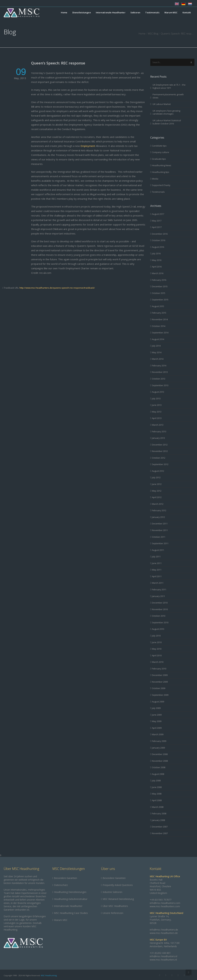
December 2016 (160, 234)
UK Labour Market (162, 104)
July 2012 (156, 477)
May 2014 (157, 352)
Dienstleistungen (82, 13)
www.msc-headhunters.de (164, 933)
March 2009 (158, 734)
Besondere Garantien (66, 878)
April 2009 (157, 728)
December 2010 (160, 603)
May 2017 (157, 221)
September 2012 (160, 464)
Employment (88, 146)
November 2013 (160, 372)
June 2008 (157, 787)
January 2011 (158, 596)
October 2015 (159, 293)
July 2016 (156, 253)
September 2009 (160, 695)
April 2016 (157, 267)
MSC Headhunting (49, 975)
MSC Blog (153, 33)
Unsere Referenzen (113, 913)
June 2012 (157, 484)
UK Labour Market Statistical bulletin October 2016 (167, 122)
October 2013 (159, 379)
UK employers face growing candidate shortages (166, 112)
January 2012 (158, 517)
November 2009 (160, 682)
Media (155, 179)
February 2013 (159, 431)
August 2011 (158, 550)
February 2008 (159, 813)
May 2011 (157, 570)
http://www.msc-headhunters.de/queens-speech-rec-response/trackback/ (57, 288)
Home (64, 13)
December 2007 (160, 827)
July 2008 (156, 781)
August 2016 (158, 247)
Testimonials (152, 13)
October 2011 (159, 537)
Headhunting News (162, 165)
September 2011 (160, 543)
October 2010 (159, 616)
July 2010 (156, 636)
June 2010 (157, 642)
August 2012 (158, 471)
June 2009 (157, 715)
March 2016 (158, 273)
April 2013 (157, 418)
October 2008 (159, 767)
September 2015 (160, 300)
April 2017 (157, 227)
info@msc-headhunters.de (164, 930)
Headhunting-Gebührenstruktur (71, 899)
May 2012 (157, 491)
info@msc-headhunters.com (165, 903)
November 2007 (160, 833)
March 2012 (158, 504)
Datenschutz (61, 885)
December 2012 (160, 445)
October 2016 (159, 240)
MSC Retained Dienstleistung (118, 899)
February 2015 (159, 313)
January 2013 (158, 438)
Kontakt (187, 13)
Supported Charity (161, 185)
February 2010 (159, 669)
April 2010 (157, 655)
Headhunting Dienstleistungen (70, 892)
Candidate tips (159, 146)
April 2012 (157, 497)
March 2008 (158, 807)
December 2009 (160, 675)
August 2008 (158, 774)
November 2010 (160, 609)
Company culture (160, 152)
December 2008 (160, 754)
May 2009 (157, 721)
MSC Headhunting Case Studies (71, 913)
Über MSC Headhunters (115, 906)
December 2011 (160, 524)
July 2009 (156, 708)
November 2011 (160, 530)
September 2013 (160, 385)
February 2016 (159, 280)
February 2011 (159, 589)
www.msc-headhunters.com (165, 906)
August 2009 (158, 702)
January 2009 (158, 748)
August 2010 (158, 629)
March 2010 (158, 662)
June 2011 (157, 563)
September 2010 (160, 622)
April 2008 (157, 800)
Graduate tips (159, 159)
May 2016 (157, 260)
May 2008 (157, 794)
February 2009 (159, 741)
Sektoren (135, 13)
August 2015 (158, 306)
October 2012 (159, 458)
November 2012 (160, 451)
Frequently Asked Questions (118, 885)
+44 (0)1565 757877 (161, 900)
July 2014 (156, 346)
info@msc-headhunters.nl (163, 956)
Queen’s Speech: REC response (58, 63)
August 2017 (158, 214)
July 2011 (156, 557)
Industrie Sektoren (112, 892)
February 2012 (159, 510)
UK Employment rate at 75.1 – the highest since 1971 (169, 86)
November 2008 (160, 761)
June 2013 (157, 405)
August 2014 (158, 339)
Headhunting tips (161, 172)
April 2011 (157, 576)
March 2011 (158, 583)
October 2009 (159, 688)
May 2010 (157, 649)
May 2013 (157, 412)
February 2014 (159, 366)
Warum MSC (171, 13)
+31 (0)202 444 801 (160, 953)
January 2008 (158, 820)
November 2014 (160, 319)
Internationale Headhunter (111, 13)
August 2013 (158, 392)
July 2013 (156, 398)
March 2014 (158, 359)
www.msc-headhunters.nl (163, 960)
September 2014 (160, 333)
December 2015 (160, 286)
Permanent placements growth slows (168, 96)
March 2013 (158, 425)
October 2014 (159, 326)
